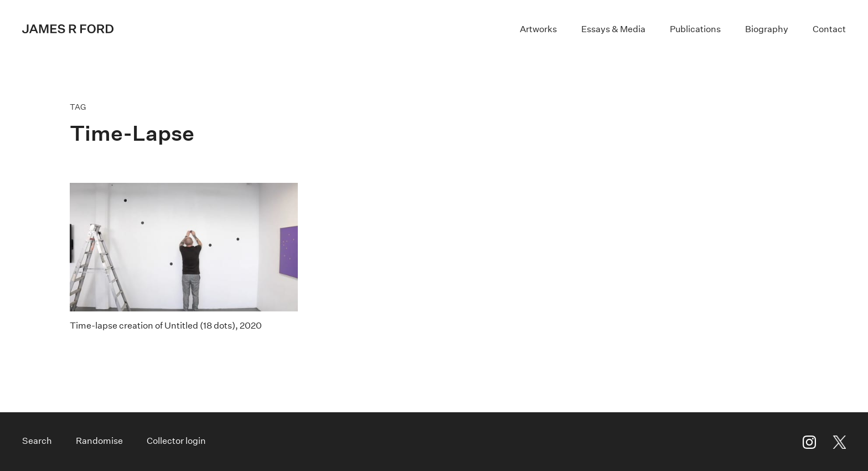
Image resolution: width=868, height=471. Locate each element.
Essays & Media (613, 29)
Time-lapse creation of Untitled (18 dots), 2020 (166, 326)
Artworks (538, 29)
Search (37, 441)
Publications (695, 29)
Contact (829, 29)
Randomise (99, 441)
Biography (767, 29)
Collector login (176, 441)
